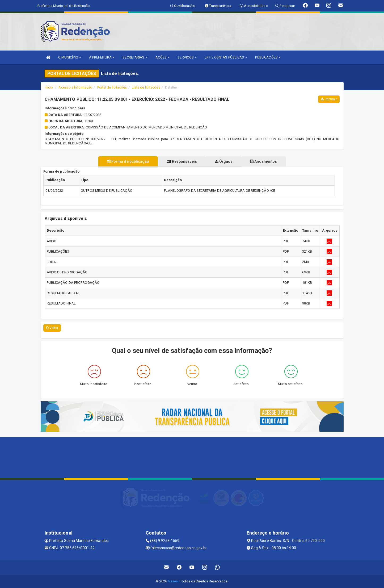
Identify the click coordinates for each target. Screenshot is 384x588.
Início (49, 87)
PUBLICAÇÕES (268, 57)
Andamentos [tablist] (271, 161)
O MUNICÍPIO (70, 57)
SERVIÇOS (187, 57)
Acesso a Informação (75, 87)
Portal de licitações (112, 87)
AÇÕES (163, 57)
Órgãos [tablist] (226, 161)
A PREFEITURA (102, 57)
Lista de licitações (146, 87)
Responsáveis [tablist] (180, 161)
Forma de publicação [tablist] (121, 161)
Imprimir (329, 99)
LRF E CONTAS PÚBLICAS (226, 57)
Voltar (52, 328)
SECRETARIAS (135, 57)
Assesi (173, 581)
